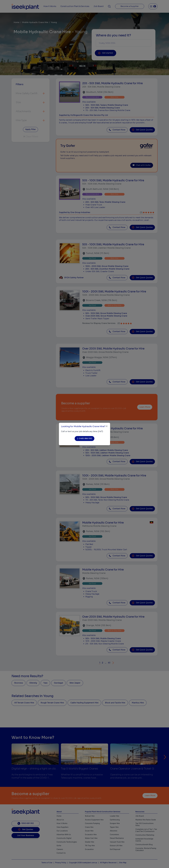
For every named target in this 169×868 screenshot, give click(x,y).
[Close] (107, 426)
